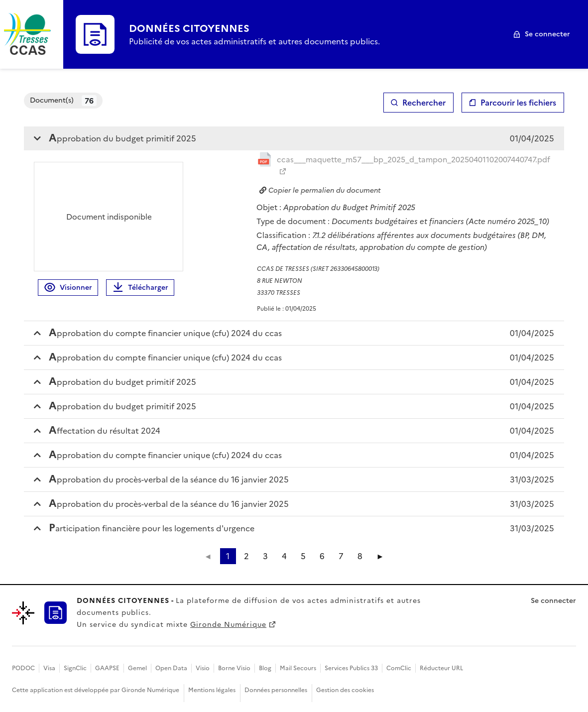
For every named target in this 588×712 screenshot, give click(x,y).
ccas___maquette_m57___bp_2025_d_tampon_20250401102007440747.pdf (413, 160)
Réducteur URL (441, 668)
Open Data (171, 668)
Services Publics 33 (351, 668)
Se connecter (547, 34)
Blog (265, 668)
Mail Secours (298, 668)
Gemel (137, 668)
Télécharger (140, 288)
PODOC (23, 668)
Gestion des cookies (345, 690)
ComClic (399, 668)
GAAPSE (107, 668)
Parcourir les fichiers (518, 103)
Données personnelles (276, 690)
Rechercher (424, 103)
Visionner (68, 288)
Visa (49, 668)
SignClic (75, 668)
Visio (203, 668)
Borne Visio (234, 668)
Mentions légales (212, 690)
